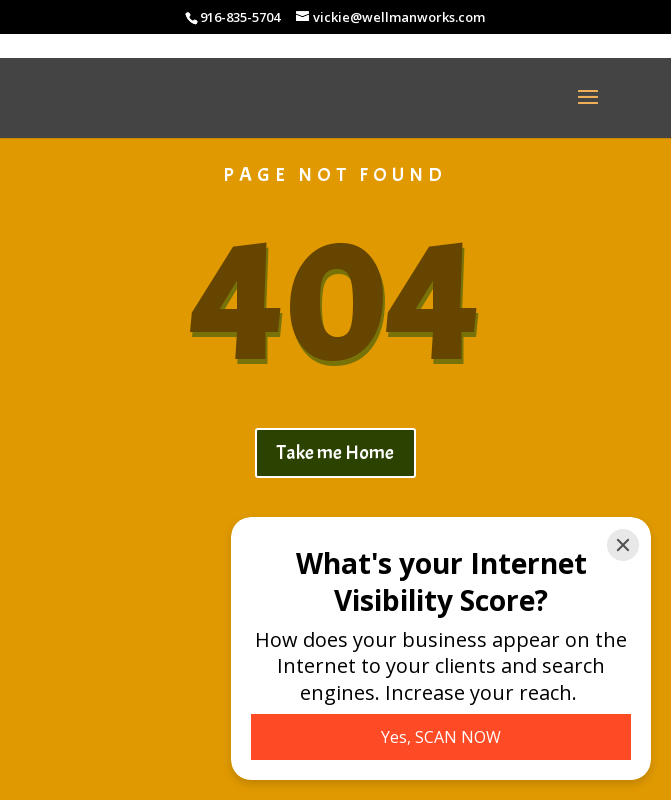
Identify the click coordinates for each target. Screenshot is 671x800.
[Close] (623, 545)
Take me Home (335, 452)
